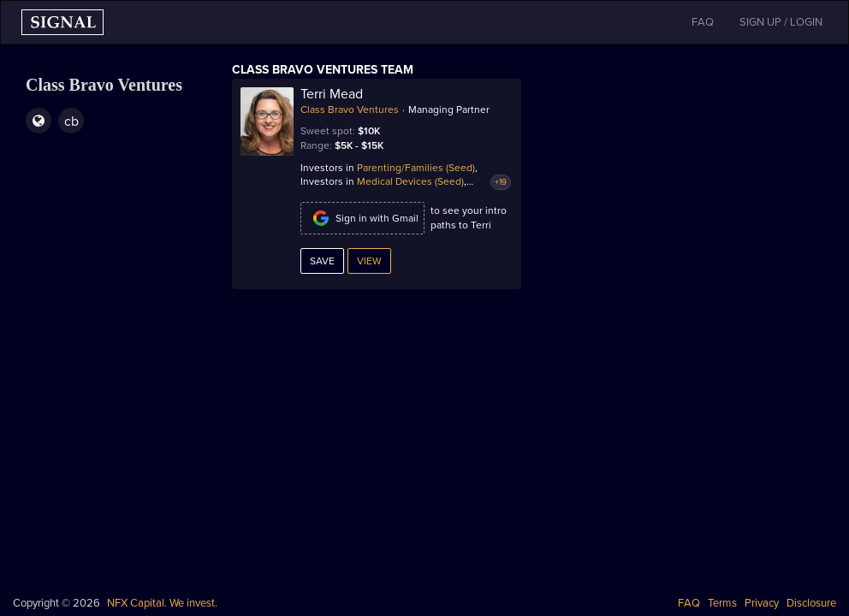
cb (71, 121)
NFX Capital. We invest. (162, 603)
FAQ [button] (703, 22)
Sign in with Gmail (362, 218)
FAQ (689, 603)
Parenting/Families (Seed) (416, 168)
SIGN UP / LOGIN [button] (781, 22)
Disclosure (811, 603)
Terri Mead (332, 94)
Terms (722, 603)
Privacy (762, 603)
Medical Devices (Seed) (410, 181)
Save (322, 261)
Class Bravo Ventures (350, 110)
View (369, 261)
